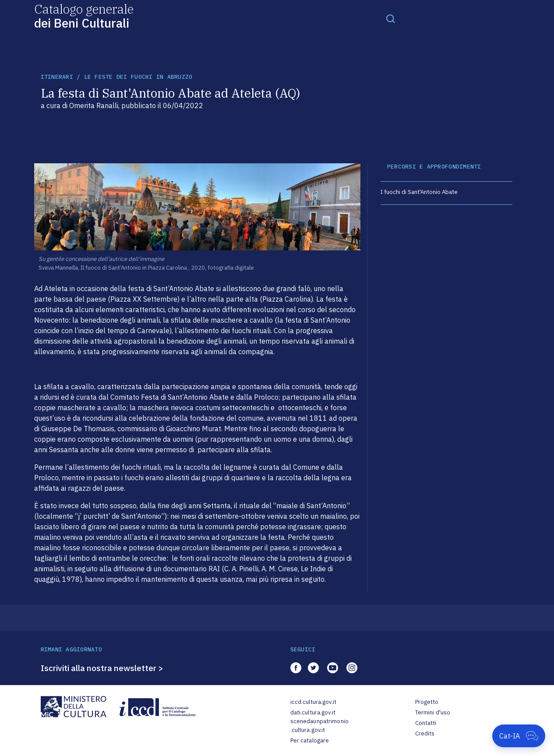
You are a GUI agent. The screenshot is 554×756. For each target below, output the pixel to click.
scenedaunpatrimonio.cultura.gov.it (319, 726)
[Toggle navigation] (391, 18)
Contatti (426, 723)
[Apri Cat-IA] (519, 736)
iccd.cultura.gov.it (313, 702)
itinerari (57, 77)
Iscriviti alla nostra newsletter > (102, 668)
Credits (425, 733)
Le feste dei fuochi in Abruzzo (138, 77)
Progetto (427, 702)
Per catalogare (310, 740)
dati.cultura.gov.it (313, 712)
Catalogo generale (84, 16)
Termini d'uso (433, 712)
